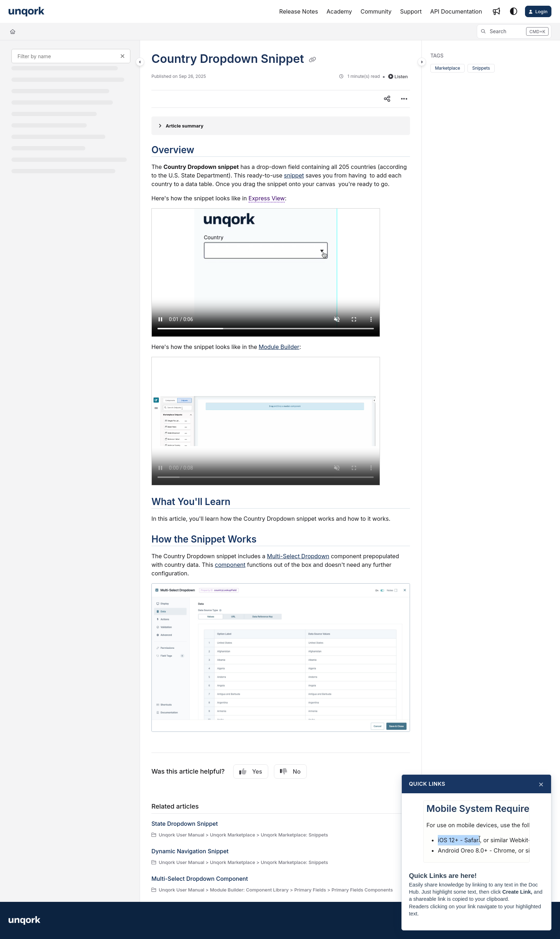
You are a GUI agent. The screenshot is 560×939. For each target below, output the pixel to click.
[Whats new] (496, 11)
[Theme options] (514, 11)
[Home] (13, 31)
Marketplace (447, 68)
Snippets (481, 68)
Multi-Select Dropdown (298, 556)
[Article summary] (281, 126)
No (290, 771)
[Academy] (339, 11)
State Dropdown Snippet (185, 824)
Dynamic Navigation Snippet (190, 851)
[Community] (376, 11)
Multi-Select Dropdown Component (200, 879)
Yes (251, 771)
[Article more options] (404, 99)
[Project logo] (26, 12)
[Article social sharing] (387, 99)
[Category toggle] (140, 62)
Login (541, 11)
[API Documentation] (456, 11)
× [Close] (541, 784)
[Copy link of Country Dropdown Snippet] (312, 60)
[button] (514, 31)
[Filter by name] (71, 56)
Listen (398, 76)
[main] (281, 471)
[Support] (411, 11)
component (230, 565)
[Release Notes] (299, 11)
